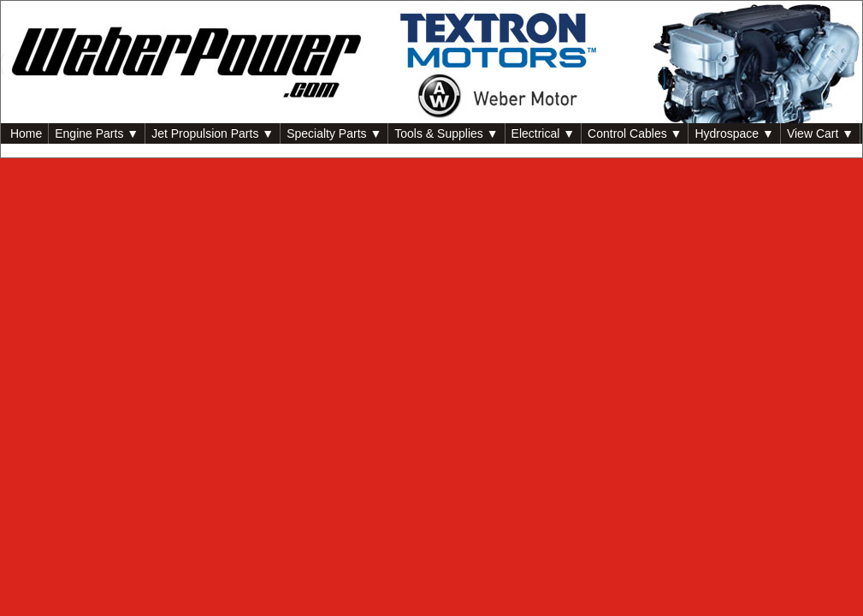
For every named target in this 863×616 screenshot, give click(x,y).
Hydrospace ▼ (734, 133)
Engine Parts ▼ (97, 133)
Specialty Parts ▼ (334, 133)
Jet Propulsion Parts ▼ (213, 133)
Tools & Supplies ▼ (446, 133)
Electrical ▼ (544, 133)
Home (24, 133)
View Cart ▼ (820, 133)
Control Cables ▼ (635, 133)
